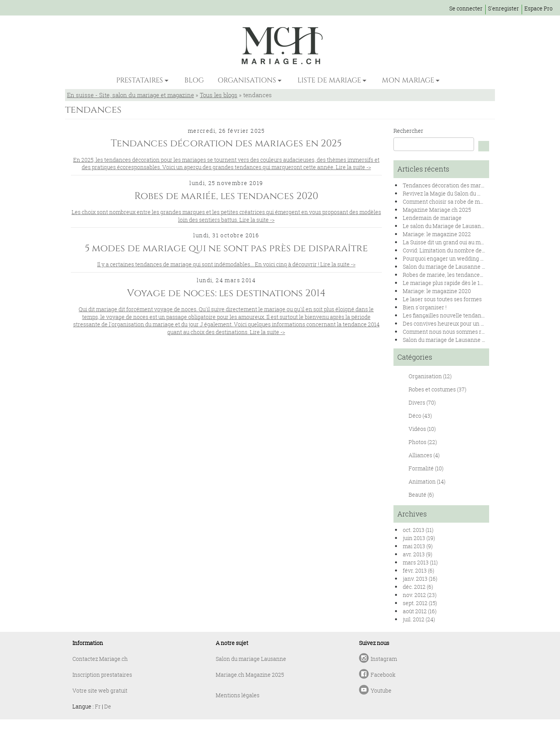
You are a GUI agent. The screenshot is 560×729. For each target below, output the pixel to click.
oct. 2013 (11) (418, 530)
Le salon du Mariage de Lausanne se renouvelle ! (464, 226)
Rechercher (408, 131)
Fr (98, 706)
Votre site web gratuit (100, 690)
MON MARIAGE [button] (408, 80)
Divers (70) (422, 402)
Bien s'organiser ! (425, 307)
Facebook (383, 675)
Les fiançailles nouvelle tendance (445, 315)
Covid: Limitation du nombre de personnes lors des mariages (479, 250)
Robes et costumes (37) (437, 389)
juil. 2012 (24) (419, 619)
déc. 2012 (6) (418, 587)
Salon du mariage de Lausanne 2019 (448, 340)
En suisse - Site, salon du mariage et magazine (131, 95)
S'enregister (503, 8)
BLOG (194, 80)
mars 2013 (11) (420, 562)
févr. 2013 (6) (418, 570)
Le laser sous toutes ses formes (442, 299)
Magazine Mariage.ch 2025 (437, 210)
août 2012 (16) (420, 611)
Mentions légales (238, 695)
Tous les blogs (219, 95)
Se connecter (466, 8)
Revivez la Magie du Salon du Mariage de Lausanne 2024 (474, 193)
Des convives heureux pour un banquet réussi (460, 323)
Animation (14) (427, 481)
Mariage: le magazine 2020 (437, 291)
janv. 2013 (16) (420, 579)
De (108, 706)
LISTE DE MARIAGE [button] (329, 80)
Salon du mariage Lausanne (251, 659)
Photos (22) (423, 442)
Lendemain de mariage (432, 218)
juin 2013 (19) (419, 538)
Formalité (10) (426, 468)
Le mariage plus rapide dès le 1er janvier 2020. (461, 283)
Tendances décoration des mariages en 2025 (459, 185)
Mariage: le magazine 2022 (437, 234)
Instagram (384, 659)
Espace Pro (539, 8)
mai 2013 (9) (418, 546)
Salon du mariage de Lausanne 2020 (448, 267)
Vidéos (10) (422, 429)
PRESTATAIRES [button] (140, 80)
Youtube (381, 690)
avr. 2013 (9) (417, 554)
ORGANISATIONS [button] (247, 80)
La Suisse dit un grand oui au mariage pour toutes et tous (474, 242)
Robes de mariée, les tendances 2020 (449, 275)
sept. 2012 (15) (420, 603)
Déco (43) (420, 416)
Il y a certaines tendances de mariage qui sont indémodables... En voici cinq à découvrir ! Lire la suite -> (226, 264)
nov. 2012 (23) (420, 595)
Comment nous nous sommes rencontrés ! (456, 332)
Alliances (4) (424, 455)
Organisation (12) (430, 376)
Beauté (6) (421, 495)
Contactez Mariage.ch (100, 659)
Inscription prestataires (102, 675)
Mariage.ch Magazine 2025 (250, 675)
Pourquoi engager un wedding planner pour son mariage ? (476, 258)
